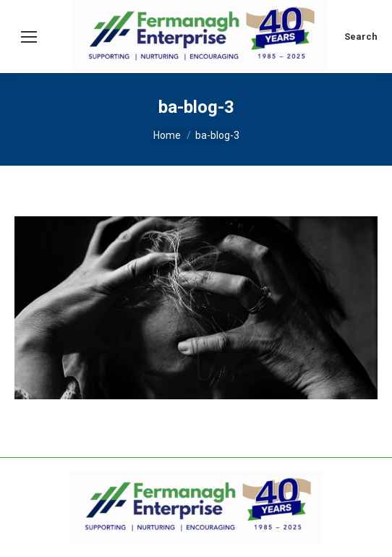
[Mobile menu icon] (29, 37)
